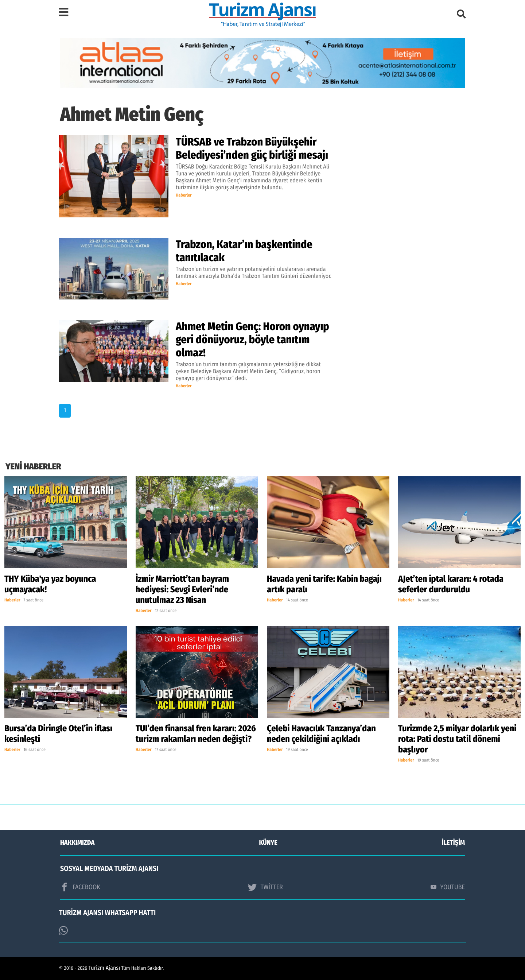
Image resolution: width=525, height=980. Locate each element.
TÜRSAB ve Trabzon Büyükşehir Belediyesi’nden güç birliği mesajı (252, 148)
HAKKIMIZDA (77, 843)
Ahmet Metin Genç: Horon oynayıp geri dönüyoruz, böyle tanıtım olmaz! (252, 340)
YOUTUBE (448, 887)
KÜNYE (268, 843)
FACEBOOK (80, 887)
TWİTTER (265, 887)
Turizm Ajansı (104, 968)
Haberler (184, 195)
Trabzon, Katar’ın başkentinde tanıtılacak (244, 251)
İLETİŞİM (453, 843)
